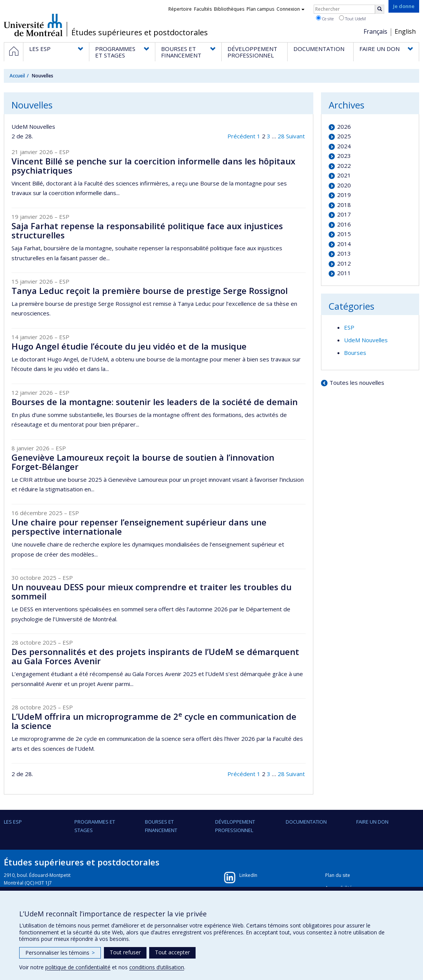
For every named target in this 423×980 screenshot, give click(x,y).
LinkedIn (248, 875)
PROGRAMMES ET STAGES (95, 826)
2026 (344, 126)
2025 (344, 136)
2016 (344, 224)
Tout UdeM (352, 18)
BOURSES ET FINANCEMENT (161, 826)
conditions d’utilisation (157, 967)
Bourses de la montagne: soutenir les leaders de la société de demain (155, 402)
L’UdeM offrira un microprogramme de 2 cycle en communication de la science (154, 721)
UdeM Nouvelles (366, 340)
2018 (344, 205)
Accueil (17, 76)
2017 (344, 214)
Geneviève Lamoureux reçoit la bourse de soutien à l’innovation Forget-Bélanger (143, 462)
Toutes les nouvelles (357, 382)
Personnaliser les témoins (60, 953)
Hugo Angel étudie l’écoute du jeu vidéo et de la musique (129, 346)
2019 (344, 195)
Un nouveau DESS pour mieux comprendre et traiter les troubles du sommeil (151, 591)
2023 (344, 156)
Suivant (295, 136)
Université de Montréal (33, 25)
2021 (344, 175)
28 (281, 136)
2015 (344, 234)
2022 (344, 166)
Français (375, 31)
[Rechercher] (380, 9)
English (405, 31)
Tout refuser (125, 952)
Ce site (325, 18)
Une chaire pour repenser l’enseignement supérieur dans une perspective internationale (139, 527)
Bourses (355, 353)
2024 (344, 146)
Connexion (291, 9)
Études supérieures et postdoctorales (140, 33)
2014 (344, 244)
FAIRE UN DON (372, 822)
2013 (344, 253)
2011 (344, 273)
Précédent (241, 136)
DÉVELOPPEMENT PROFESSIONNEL (235, 826)
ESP (349, 327)
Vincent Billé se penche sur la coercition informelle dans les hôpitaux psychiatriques (153, 166)
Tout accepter (172, 952)
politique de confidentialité (78, 967)
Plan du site (338, 875)
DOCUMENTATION (306, 822)
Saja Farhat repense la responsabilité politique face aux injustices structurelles (147, 230)
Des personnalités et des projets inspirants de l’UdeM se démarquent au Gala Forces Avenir (155, 656)
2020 (344, 185)
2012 (344, 263)
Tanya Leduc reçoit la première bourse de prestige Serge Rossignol (150, 291)
